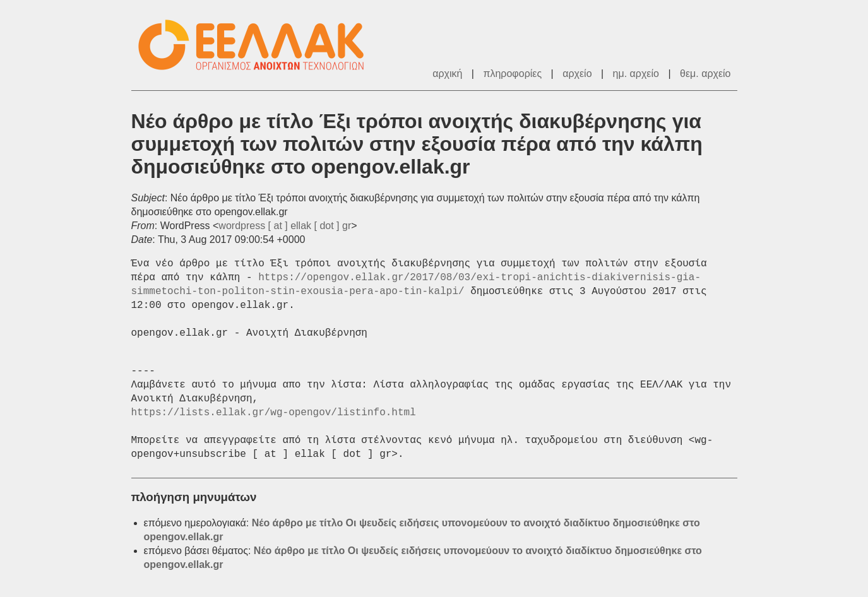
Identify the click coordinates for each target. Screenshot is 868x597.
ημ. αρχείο (636, 74)
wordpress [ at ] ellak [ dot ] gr (285, 226)
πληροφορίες (512, 74)
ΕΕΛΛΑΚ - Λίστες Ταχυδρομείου (258, 45)
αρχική (447, 74)
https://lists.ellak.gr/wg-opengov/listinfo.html (274, 413)
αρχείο (577, 74)
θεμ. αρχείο (705, 74)
